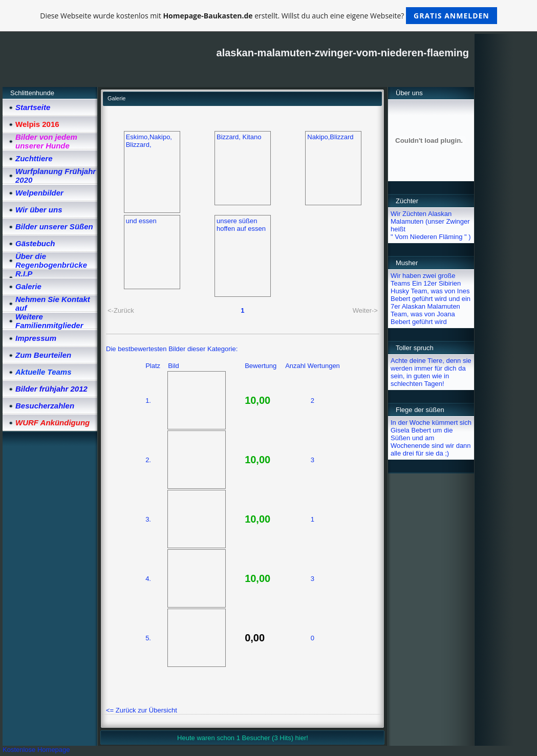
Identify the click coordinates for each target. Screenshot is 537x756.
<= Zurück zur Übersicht (142, 710)
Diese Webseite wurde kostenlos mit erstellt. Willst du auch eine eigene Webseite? (268, 16)
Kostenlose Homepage (36, 750)
